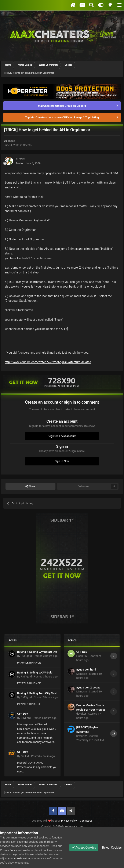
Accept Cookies (84, 848)
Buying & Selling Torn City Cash (37, 693)
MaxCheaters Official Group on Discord (62, 106)
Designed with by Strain (46, 821)
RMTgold (26, 656)
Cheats (27, 145)
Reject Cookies (112, 848)
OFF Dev (23, 714)
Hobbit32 (82, 656)
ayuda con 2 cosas (88, 687)
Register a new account (62, 436)
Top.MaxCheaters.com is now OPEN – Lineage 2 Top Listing (62, 117)
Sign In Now (62, 461)
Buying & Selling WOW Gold (35, 672)
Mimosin (82, 674)
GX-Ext (25, 756)
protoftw (82, 736)
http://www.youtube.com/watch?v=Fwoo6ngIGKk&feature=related (48, 362)
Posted (28, 163)
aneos (11, 141)
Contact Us (86, 821)
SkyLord (26, 718)
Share (30, 486)
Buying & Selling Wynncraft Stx (37, 652)
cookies (48, 850)
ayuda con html (86, 669)
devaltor (81, 714)
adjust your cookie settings (16, 858)
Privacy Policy (69, 821)
